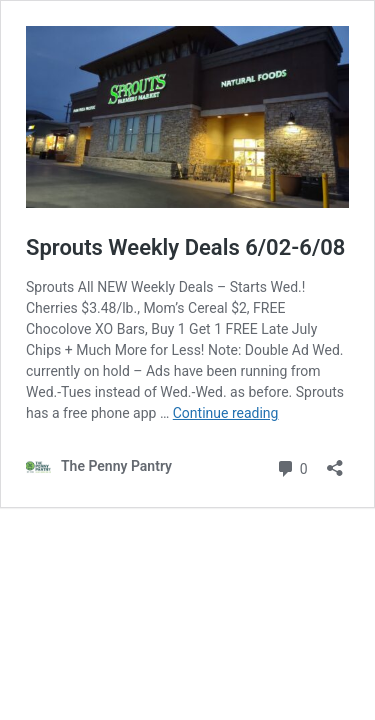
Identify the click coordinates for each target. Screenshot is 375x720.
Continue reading (226, 413)
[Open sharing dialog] (335, 461)
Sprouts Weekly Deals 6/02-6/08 (185, 247)
